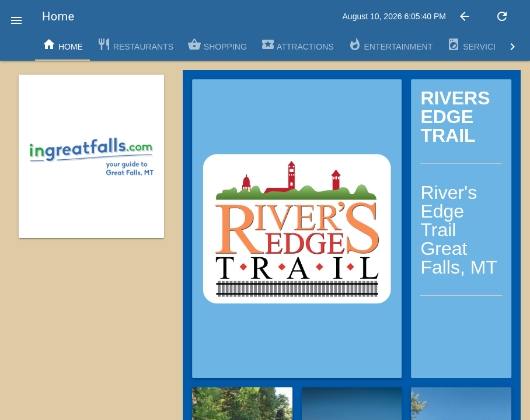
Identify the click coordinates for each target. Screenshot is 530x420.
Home (62, 44)
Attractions (297, 44)
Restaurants (135, 44)
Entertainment (390, 44)
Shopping (217, 44)
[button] (16, 16)
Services (475, 44)
